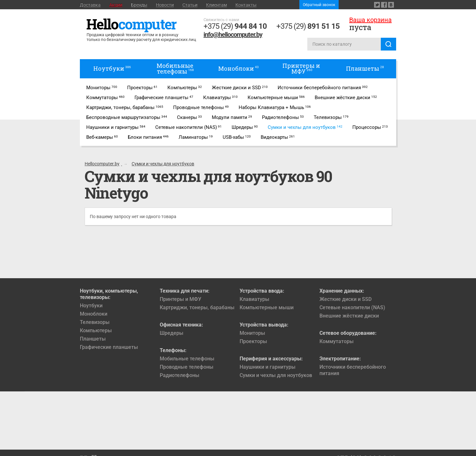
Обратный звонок (319, 5)
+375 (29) (235, 26)
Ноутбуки (91, 306)
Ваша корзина (370, 20)
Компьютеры (96, 330)
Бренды (139, 5)
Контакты (246, 5)
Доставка (90, 5)
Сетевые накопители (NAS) (352, 307)
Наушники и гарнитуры (268, 367)
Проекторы (253, 341)
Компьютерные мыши (267, 307)
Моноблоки (94, 314)
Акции (116, 5)
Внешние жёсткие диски (349, 316)
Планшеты (93, 339)
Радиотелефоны (180, 375)
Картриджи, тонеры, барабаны (197, 307)
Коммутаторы (337, 341)
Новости (165, 5)
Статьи (190, 5)
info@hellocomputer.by (233, 35)
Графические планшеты (109, 347)
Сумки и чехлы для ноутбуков (276, 375)
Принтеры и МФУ (180, 299)
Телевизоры (95, 322)
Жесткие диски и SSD (345, 299)
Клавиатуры (254, 299)
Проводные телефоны (187, 367)
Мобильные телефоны (187, 359)
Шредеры (172, 333)
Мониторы (252, 333)
